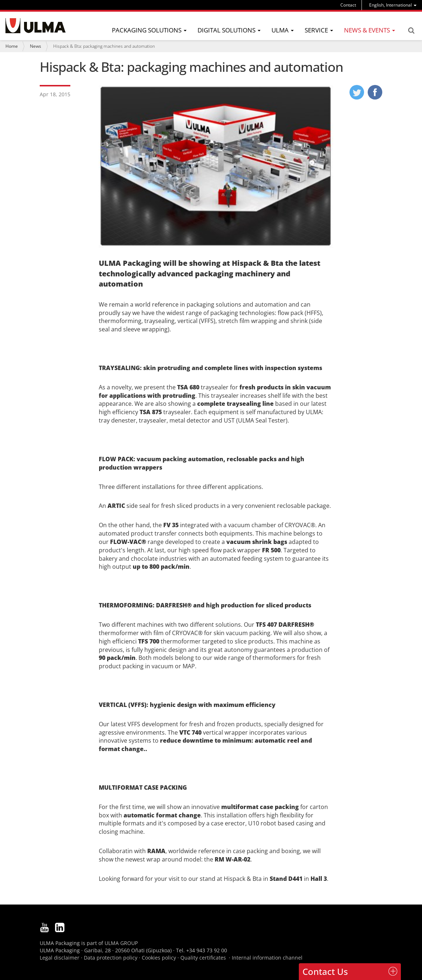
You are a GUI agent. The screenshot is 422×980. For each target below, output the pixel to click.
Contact (348, 5)
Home (12, 46)
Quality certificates (203, 958)
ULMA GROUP (121, 943)
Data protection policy (111, 958)
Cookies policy (159, 958)
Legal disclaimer (60, 958)
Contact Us (325, 971)
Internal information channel (267, 958)
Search (411, 31)
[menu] (393, 5)
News (36, 46)
